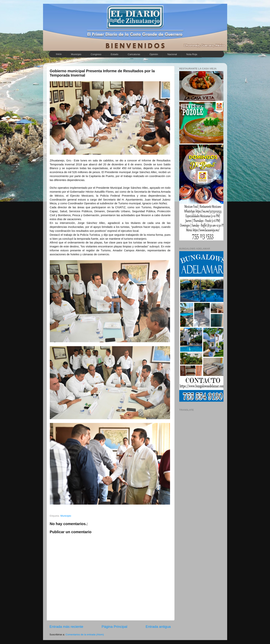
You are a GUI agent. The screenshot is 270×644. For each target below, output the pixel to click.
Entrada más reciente (67, 627)
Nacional (172, 54)
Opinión (154, 54)
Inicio (59, 54)
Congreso (96, 54)
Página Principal (115, 627)
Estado (114, 54)
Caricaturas (134, 54)
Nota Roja (192, 54)
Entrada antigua (158, 627)
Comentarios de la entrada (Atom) (85, 634)
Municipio (76, 54)
